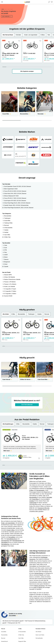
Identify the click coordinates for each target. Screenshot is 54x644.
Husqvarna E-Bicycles (44, 508)
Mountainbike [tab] (21, 314)
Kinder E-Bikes (11, 530)
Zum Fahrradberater (27, 405)
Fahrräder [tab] (18, 35)
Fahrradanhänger (17, 541)
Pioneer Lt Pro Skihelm (10, 284)
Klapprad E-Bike (22, 641)
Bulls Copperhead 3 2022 (11, 189)
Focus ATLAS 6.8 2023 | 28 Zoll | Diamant (15, 191)
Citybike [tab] (39, 314)
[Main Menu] (2, 2)
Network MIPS (8, 275)
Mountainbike (8, 216)
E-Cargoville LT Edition (10, 291)
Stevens (6, 259)
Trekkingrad (7, 218)
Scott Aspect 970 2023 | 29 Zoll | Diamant (15, 201)
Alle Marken (38, 632)
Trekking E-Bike (8, 223)
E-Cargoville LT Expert (10, 289)
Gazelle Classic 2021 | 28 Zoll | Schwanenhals (16, 205)
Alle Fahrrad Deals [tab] (8, 35)
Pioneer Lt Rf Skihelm (10, 282)
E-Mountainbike (8, 228)
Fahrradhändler (39, 638)
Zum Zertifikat (13, 616)
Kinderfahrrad (4, 641)
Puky (5, 252)
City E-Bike (7, 235)
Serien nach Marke (40, 635)
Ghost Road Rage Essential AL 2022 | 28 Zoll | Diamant (19, 208)
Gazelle (6, 267)
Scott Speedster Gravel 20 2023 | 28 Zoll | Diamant (18, 186)
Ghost (6, 264)
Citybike (6, 230)
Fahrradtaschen (5, 544)
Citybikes (32, 501)
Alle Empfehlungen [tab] (8, 424)
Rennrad (6, 225)
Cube (6, 245)
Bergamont (7, 262)
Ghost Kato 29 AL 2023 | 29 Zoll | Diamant (15, 194)
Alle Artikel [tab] (6, 314)
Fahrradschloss (5, 541)
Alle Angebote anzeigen (27, 71)
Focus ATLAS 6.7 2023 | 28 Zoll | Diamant (15, 198)
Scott (5, 248)
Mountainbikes (33, 497)
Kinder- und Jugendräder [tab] (31, 35)
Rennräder (49, 497)
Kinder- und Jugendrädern (8, 523)
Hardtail (6, 232)
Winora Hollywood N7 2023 (11, 196)
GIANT (6, 255)
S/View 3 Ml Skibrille (10, 277)
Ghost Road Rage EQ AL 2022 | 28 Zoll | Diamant (17, 203)
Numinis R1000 (8, 296)
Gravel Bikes (35, 499)
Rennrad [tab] (47, 314)
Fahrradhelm (5, 542)
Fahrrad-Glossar (39, 573)
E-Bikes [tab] (43, 35)
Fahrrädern (49, 489)
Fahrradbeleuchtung (12, 539)
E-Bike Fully (7, 237)
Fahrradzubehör (40, 490)
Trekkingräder (33, 503)
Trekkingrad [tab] (31, 314)
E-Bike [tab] (13, 314)
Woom (6, 257)
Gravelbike (4, 632)
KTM (5, 250)
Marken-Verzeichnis (40, 586)
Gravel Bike (7, 221)
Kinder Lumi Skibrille (10, 287)
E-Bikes (31, 490)
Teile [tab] (49, 35)
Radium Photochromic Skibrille (12, 279)
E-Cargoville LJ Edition (10, 294)
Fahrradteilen (12, 537)
